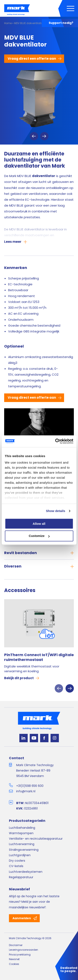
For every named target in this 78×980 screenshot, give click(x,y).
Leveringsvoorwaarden (24, 950)
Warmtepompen (21, 833)
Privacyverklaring (20, 955)
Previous (34, 136)
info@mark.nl (26, 791)
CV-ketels (16, 866)
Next (44, 136)
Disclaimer (16, 945)
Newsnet (14, 959)
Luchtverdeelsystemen (26, 872)
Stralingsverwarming (24, 850)
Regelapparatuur (21, 877)
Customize (39, 536)
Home (8, 23)
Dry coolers (17, 861)
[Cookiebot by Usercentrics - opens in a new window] (56, 441)
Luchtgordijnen (20, 855)
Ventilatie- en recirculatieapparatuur (36, 839)
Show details (56, 511)
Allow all (39, 524)
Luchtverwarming (22, 844)
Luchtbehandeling (22, 828)
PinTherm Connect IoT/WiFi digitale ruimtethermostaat (39, 657)
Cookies (14, 964)
